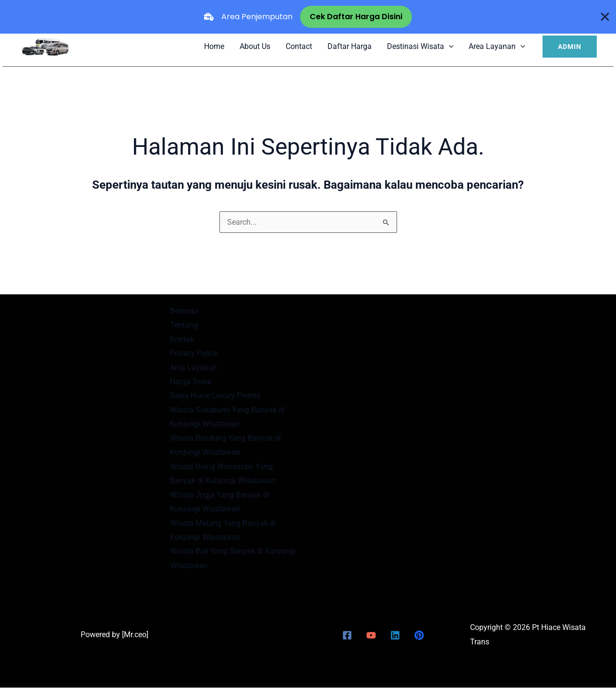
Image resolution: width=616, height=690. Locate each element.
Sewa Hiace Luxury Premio (215, 396)
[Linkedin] (395, 638)
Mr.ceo (135, 637)
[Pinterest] (419, 638)
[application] (449, 46)
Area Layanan (497, 46)
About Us (255, 46)
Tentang (184, 325)
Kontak (182, 339)
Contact (299, 46)
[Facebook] (347, 638)
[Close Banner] (605, 17)
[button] (570, 47)
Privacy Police (194, 354)
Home (214, 46)
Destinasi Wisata (420, 46)
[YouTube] (371, 638)
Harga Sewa (191, 382)
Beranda (184, 311)
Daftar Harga (350, 46)
